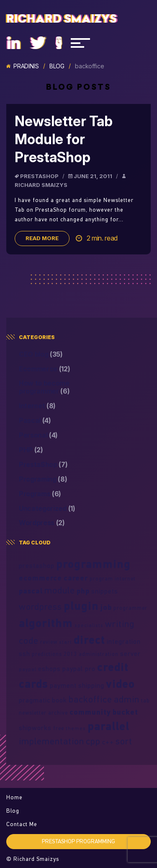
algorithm (46, 623)
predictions (47, 654)
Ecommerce (45, 369)
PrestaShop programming (78, 841)
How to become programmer (44, 387)
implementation (51, 741)
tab (145, 700)
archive (58, 713)
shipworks (35, 728)
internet (125, 578)
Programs (40, 494)
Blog (57, 66)
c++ (108, 742)
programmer (130, 608)
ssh (24, 653)
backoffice (90, 699)
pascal (31, 591)
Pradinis (23, 66)
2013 (70, 654)
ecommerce (40, 578)
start (66, 642)
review (49, 642)
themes (76, 728)
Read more (42, 238)
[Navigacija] (80, 43)
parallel (108, 726)
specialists (89, 625)
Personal (38, 435)
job (106, 607)
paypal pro (79, 668)
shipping (91, 685)
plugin (81, 606)
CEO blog (41, 354)
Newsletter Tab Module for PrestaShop (64, 139)
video (120, 684)
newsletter (33, 713)
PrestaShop (39, 176)
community (90, 712)
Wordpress (42, 523)
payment (63, 685)
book (59, 700)
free (59, 728)
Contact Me (22, 824)
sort (124, 741)
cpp (93, 741)
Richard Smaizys (62, 19)
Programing (43, 479)
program (101, 578)
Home (14, 797)
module (60, 590)
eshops (49, 668)
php (83, 591)
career (76, 578)
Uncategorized (47, 509)
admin (127, 699)
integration (124, 641)
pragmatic (35, 700)
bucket (125, 712)
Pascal (35, 421)
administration (99, 654)
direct (89, 640)
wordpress (40, 606)
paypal (28, 669)
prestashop (37, 565)
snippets (105, 591)
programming (93, 564)
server (130, 653)
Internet (37, 406)
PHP (31, 450)
